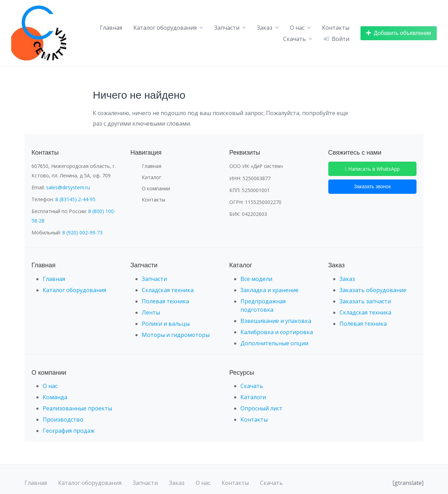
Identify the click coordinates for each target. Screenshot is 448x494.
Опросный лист (261, 408)
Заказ (265, 28)
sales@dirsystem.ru (68, 187)
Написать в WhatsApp (372, 169)
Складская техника (168, 290)
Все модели (256, 279)
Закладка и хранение (269, 290)
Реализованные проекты (77, 408)
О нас (297, 28)
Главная (111, 28)
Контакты (336, 28)
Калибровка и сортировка (277, 332)
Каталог (152, 177)
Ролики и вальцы (166, 324)
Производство (63, 419)
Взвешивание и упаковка (276, 321)
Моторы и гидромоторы (176, 335)
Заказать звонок (372, 186)
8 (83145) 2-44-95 (75, 199)
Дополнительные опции (274, 343)
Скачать (295, 39)
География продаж (69, 431)
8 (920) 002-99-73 (82, 232)
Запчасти (227, 28)
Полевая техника (165, 301)
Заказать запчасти (365, 301)
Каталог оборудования (165, 28)
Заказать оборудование (373, 290)
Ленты (151, 312)
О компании (156, 188)
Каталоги (253, 397)
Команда (55, 397)
